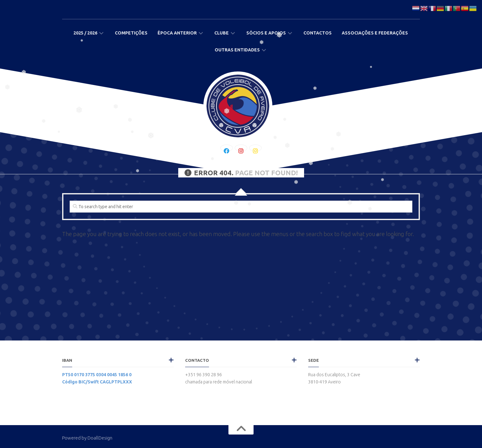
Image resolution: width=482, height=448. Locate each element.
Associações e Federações (375, 33)
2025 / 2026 (85, 33)
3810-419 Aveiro (324, 382)
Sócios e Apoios (266, 33)
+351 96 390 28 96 (204, 375)
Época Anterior (177, 33)
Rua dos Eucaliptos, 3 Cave (334, 375)
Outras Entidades (237, 50)
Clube (222, 33)
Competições (131, 33)
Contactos (318, 33)
